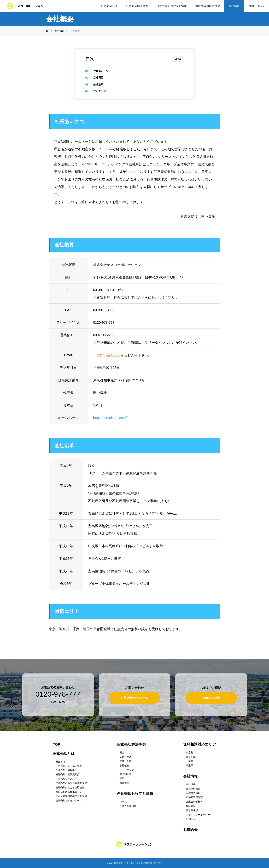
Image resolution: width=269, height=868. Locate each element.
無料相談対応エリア (208, 6)
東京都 (190, 752)
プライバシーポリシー (198, 815)
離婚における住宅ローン (69, 792)
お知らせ (191, 819)
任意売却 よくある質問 (69, 766)
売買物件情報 (193, 789)
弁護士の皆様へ (194, 802)
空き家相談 (192, 810)
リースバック (127, 770)
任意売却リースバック (68, 779)
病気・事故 (126, 757)
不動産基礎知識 (194, 797)
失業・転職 (126, 761)
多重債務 (124, 765)
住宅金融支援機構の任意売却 (71, 796)
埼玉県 (190, 765)
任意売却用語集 (128, 806)
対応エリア (100, 91)
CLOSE (178, 59)
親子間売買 (126, 774)
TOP (57, 744)
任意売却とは (109, 6)
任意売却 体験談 (65, 770)
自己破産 (124, 783)
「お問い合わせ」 (107, 355)
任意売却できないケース (69, 801)
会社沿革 (98, 84)
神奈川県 (191, 757)
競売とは (60, 762)
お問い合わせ (256, 6)
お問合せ (191, 830)
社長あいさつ (101, 71)
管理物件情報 (193, 793)
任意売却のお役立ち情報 (172, 6)
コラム (123, 802)
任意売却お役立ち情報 (135, 794)
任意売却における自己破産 (70, 787)
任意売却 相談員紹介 (68, 774)
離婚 (122, 778)
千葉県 (190, 761)
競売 (122, 752)
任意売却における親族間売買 (71, 783)
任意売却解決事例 (137, 6)
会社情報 (234, 6)
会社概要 (98, 77)
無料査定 (191, 806)
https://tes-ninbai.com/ (110, 418)
